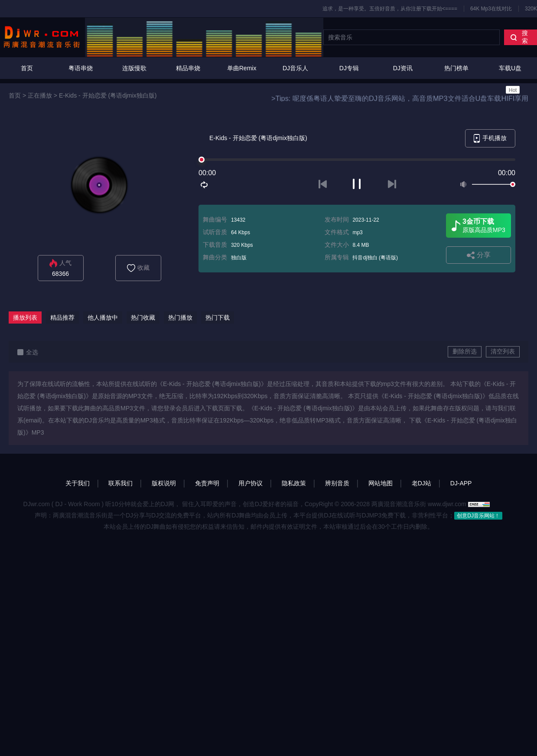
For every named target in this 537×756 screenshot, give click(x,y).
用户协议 (251, 483)
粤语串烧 (81, 68)
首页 (27, 68)
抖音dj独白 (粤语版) (375, 258)
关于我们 (78, 483)
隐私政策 (294, 483)
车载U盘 (510, 79)
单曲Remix (242, 68)
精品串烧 (188, 68)
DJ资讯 (403, 68)
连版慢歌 (134, 68)
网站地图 (381, 483)
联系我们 (120, 483)
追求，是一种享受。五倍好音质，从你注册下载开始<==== (390, 9)
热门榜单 (456, 68)
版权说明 (164, 483)
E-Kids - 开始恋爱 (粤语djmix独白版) (108, 95)
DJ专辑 (349, 68)
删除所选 (465, 351)
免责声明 (207, 483)
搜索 (519, 37)
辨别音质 (337, 483)
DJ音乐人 (295, 68)
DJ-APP (461, 483)
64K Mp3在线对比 (491, 9)
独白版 (239, 258)
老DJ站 (421, 483)
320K (531, 9)
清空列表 (503, 351)
